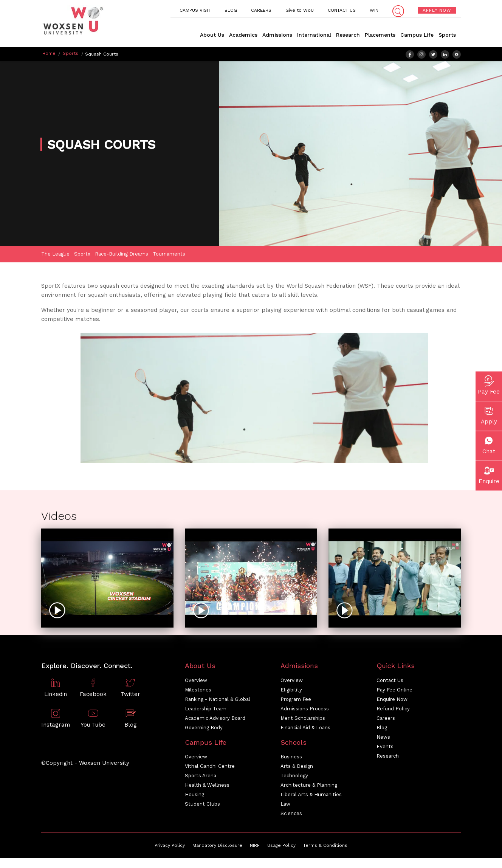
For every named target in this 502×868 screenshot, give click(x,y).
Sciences (291, 815)
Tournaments (169, 255)
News (383, 738)
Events (385, 747)
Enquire (489, 474)
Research (348, 35)
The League (55, 255)
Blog (382, 728)
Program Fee (296, 700)
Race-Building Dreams (122, 255)
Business (291, 758)
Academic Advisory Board (215, 719)
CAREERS (261, 10)
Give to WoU (300, 10)
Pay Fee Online (394, 691)
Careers (386, 719)
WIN (374, 10)
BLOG (231, 10)
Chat (489, 444)
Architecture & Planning (309, 786)
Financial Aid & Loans (305, 728)
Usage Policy (281, 846)
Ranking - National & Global (218, 700)
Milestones (198, 691)
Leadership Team (206, 709)
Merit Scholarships (303, 719)
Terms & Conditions (325, 846)
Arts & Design (297, 767)
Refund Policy (393, 709)
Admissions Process (305, 709)
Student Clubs (202, 805)
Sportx (82, 255)
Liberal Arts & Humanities (311, 796)
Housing (194, 796)
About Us (212, 35)
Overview (196, 681)
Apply (489, 414)
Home (49, 53)
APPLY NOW (437, 10)
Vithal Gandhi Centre (210, 767)
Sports (447, 35)
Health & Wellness (207, 786)
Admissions (277, 35)
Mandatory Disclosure (217, 846)
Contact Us (390, 681)
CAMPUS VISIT (195, 10)
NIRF (255, 846)
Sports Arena (201, 777)
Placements (380, 35)
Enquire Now (392, 700)
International (314, 35)
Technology (294, 777)
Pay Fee (489, 384)
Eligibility (291, 691)
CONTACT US (342, 10)
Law (285, 805)
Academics (243, 35)
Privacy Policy (170, 846)
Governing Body (204, 728)
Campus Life (417, 35)
